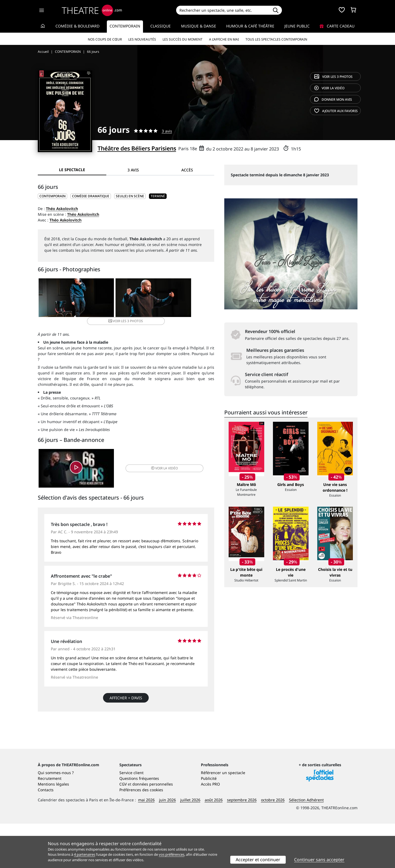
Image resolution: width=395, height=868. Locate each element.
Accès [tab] (187, 170)
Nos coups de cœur (105, 39)
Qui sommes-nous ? (56, 817)
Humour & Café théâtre (250, 26)
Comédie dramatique (91, 196)
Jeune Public (297, 26)
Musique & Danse (199, 26)
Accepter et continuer (258, 860)
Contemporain (125, 26)
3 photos (333, 77)
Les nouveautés (142, 39)
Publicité (209, 823)
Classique (161, 26)
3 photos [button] (184, 299)
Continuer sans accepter (319, 860)
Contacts (46, 834)
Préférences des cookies (141, 834)
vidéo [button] (155, 464)
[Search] (223, 10)
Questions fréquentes (139, 823)
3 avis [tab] (133, 170)
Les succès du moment (183, 39)
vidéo (329, 88)
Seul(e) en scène (130, 196)
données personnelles (153, 828)
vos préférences (172, 854)
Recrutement (50, 823)
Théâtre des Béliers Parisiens (137, 148)
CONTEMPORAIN (52, 196)
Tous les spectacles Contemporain (276, 39)
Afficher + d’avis (126, 695)
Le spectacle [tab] (72, 170)
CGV (123, 828)
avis (333, 99)
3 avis (167, 131)
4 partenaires (85, 854)
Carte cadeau (337, 26)
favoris (336, 111)
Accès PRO (210, 828)
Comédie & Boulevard (77, 26)
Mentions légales (53, 828)
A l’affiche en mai (224, 39)
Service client (131, 817)
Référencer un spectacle (223, 817)
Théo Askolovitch (62, 209)
